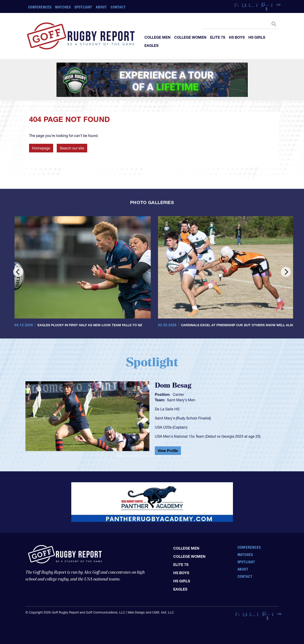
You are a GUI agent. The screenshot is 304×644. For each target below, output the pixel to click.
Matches (63, 7)
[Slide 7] (168, 456)
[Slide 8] (177, 456)
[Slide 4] (144, 456)
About (101, 7)
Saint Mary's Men (181, 400)
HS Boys (237, 37)
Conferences (40, 7)
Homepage (41, 148)
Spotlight (83, 7)
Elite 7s (218, 37)
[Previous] (18, 272)
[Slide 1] (119, 456)
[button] (44, 418)
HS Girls (257, 37)
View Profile (168, 451)
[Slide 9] (185, 456)
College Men (157, 37)
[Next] (286, 272)
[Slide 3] (136, 456)
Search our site (72, 148)
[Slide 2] (128, 456)
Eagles (151, 45)
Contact (118, 7)
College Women (190, 37)
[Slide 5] (152, 456)
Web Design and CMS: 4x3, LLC (151, 612)
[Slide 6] (160, 456)
